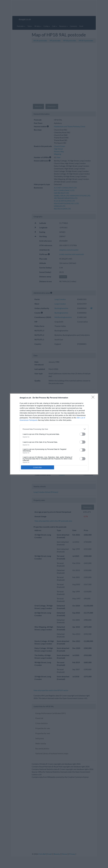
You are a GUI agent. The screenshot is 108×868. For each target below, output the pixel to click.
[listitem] (54, 429)
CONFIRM (38, 467)
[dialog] (54, 434)
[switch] (82, 434)
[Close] (94, 398)
